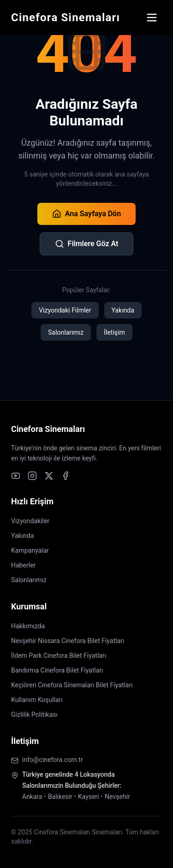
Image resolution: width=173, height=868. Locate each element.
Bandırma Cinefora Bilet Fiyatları (57, 670)
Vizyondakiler (30, 521)
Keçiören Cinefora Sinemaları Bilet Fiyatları (72, 685)
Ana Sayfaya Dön (86, 214)
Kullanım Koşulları (37, 700)
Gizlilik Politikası (34, 714)
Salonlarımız (66, 332)
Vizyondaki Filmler (65, 310)
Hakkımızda (28, 626)
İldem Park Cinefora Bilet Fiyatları (59, 655)
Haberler (23, 565)
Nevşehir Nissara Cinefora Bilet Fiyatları (68, 641)
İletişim (114, 332)
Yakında (123, 310)
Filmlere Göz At (87, 244)
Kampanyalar (30, 550)
